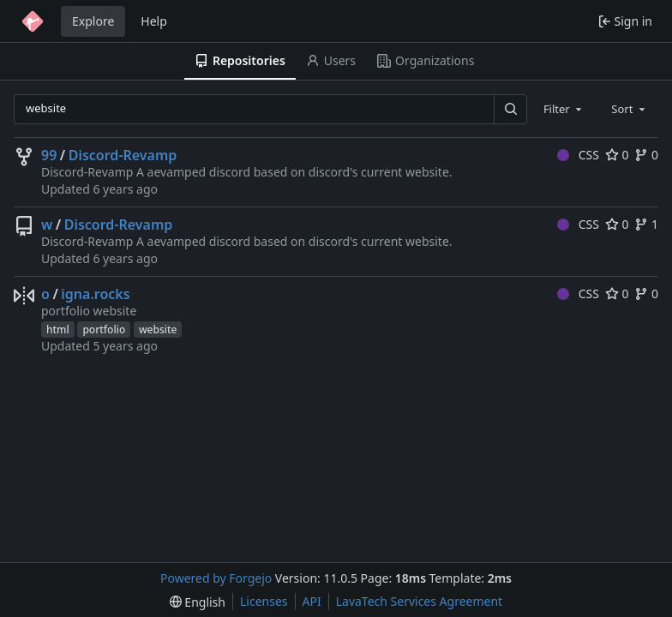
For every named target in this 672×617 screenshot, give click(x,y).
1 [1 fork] (646, 224)
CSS (578, 155)
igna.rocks (95, 294)
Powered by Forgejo (216, 578)
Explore (93, 21)
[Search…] (510, 109)
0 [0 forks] (646, 155)
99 (49, 155)
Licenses (264, 601)
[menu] (198, 602)
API (312, 601)
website (158, 329)
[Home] (33, 21)
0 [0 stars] (617, 155)
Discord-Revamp (123, 155)
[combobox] (564, 109)
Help (154, 21)
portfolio (104, 329)
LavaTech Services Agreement (419, 601)
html (58, 329)
